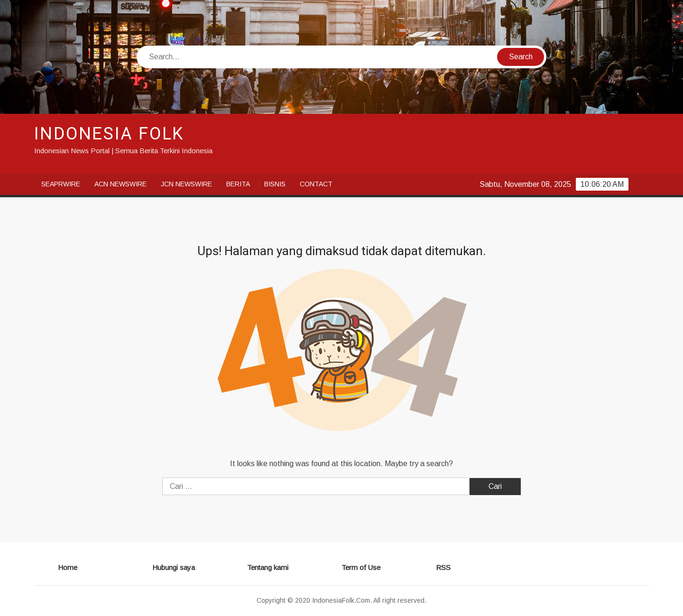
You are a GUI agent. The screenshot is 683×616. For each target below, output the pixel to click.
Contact (316, 184)
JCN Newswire (186, 184)
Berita (238, 184)
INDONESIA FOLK (109, 134)
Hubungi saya (174, 567)
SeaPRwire (61, 184)
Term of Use (361, 567)
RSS (443, 567)
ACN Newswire (120, 184)
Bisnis (275, 184)
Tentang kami (268, 567)
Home (68, 567)
